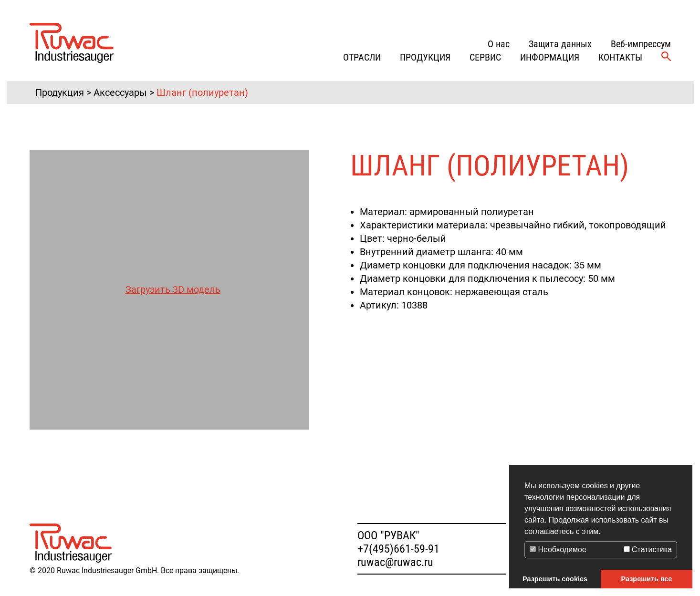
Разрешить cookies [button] (555, 579)
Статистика (648, 550)
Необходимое (558, 550)
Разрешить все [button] (647, 579)
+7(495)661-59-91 (398, 549)
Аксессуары (120, 92)
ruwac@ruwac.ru (395, 562)
